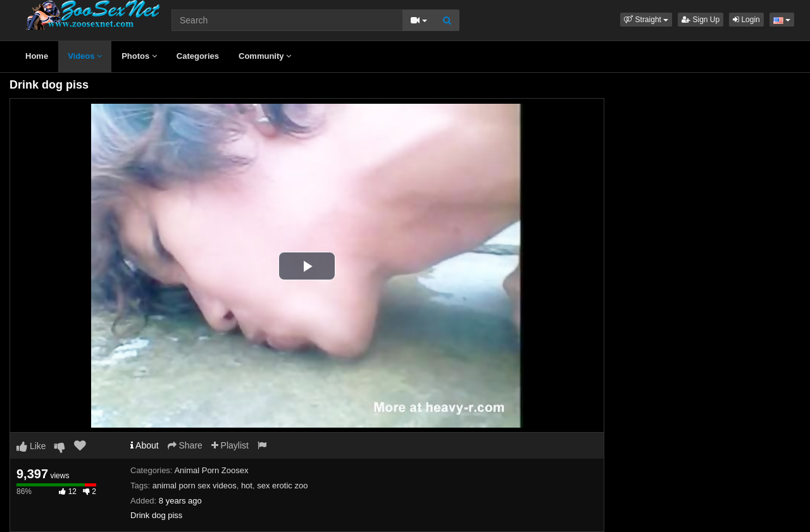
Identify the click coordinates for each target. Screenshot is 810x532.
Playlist (230, 445)
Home (37, 56)
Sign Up (701, 20)
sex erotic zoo (282, 486)
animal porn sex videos (195, 486)
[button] (646, 20)
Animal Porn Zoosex (211, 470)
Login (746, 20)
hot (247, 486)
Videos (85, 56)
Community (265, 56)
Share (185, 445)
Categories (198, 56)
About (145, 445)
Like (31, 446)
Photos (139, 56)
